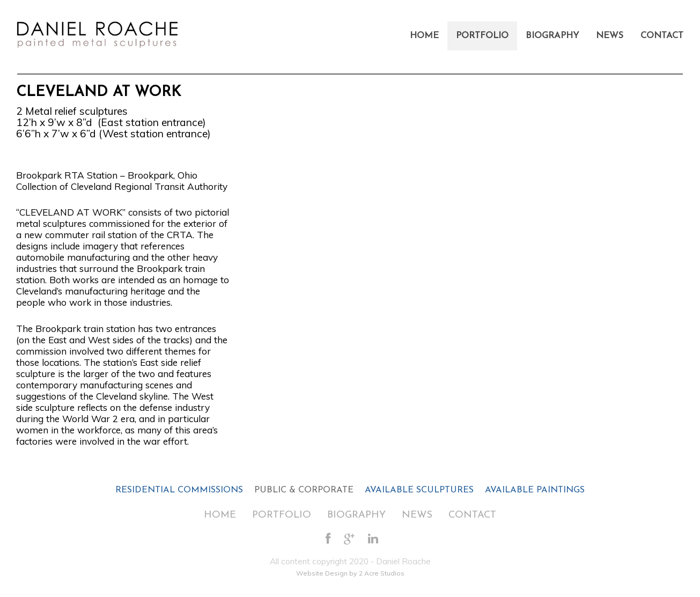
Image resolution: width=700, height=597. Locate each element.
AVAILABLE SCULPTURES (419, 490)
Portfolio (482, 36)
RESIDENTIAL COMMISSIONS (179, 490)
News (610, 36)
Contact (662, 36)
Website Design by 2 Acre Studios (350, 573)
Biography (552, 36)
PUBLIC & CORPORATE (304, 490)
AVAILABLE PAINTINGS (535, 490)
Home (424, 36)
